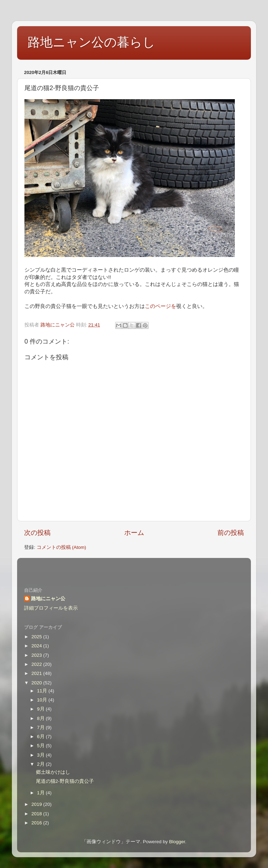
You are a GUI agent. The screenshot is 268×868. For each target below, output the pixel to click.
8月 (41, 718)
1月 (41, 793)
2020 (37, 683)
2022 (37, 664)
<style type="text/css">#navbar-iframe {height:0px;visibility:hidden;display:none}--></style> (134, 568)
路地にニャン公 (48, 599)
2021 (37, 673)
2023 (37, 655)
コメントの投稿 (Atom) (61, 547)
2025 (37, 637)
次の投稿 (37, 533)
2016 (37, 823)
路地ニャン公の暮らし (91, 42)
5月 (41, 746)
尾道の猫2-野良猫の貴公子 (65, 781)
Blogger (177, 842)
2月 (41, 764)
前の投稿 (231, 533)
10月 (43, 700)
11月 (43, 691)
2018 (37, 814)
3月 (41, 755)
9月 (41, 709)
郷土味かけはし (53, 772)
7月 (41, 727)
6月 (41, 737)
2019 (37, 804)
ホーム (134, 533)
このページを (161, 306)
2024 (37, 646)
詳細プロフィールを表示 (51, 608)
